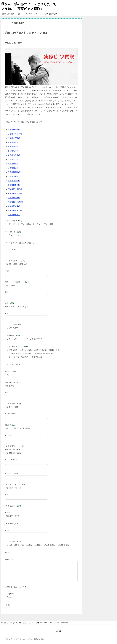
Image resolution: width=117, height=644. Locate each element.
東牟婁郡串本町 (14, 206)
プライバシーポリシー (33, 14)
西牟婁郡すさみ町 (15, 193)
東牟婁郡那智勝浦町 (16, 202)
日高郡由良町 (13, 168)
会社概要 (59, 631)
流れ (20, 14)
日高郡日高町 (13, 164)
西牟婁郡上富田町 (15, 189)
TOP (28, 623)
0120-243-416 (14, 43)
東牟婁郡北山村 (14, 215)
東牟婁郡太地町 (14, 198)
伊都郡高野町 (13, 142)
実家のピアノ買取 (8, 14)
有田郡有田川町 (14, 155)
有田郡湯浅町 (13, 147)
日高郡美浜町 (13, 159)
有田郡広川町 (13, 151)
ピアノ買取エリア (51, 14)
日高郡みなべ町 (14, 181)
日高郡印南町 (13, 176)
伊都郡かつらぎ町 (15, 134)
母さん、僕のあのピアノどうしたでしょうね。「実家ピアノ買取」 (29, 6)
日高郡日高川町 (14, 172)
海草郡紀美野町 (14, 130)
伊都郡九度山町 (14, 138)
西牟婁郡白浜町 (14, 185)
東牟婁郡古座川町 (15, 210)
